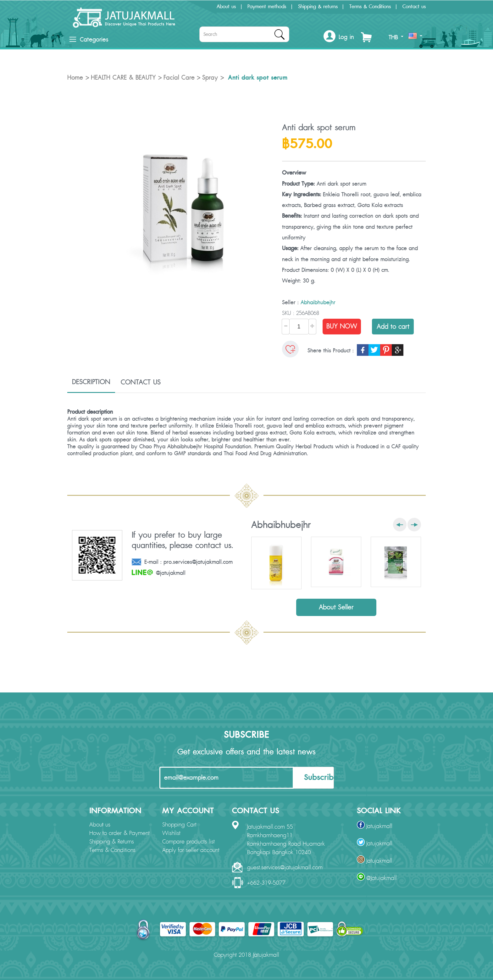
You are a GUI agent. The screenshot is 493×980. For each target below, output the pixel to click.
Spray (210, 78)
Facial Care (179, 78)
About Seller (336, 607)
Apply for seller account (191, 850)
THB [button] (396, 37)
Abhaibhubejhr (318, 302)
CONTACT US (141, 382)
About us (226, 7)
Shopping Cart (179, 825)
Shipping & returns (318, 7)
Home (75, 78)
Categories (89, 40)
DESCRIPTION (91, 382)
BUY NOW (342, 326)
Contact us (414, 7)
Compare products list (188, 842)
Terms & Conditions (370, 7)
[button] (339, 37)
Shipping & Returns (112, 842)
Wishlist (171, 833)
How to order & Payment (119, 833)
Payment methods (267, 7)
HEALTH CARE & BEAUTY (123, 78)
